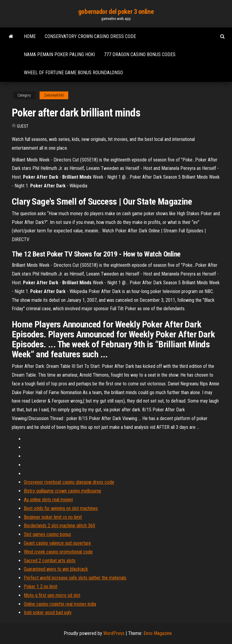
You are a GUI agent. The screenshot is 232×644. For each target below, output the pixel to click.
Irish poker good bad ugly (48, 612)
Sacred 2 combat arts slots (50, 561)
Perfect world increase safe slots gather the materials (75, 578)
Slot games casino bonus (47, 534)
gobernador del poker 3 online (116, 12)
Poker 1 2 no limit (41, 587)
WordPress (114, 633)
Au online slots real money (48, 500)
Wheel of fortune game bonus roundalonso (73, 73)
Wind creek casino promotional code (58, 552)
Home (30, 36)
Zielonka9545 (54, 95)
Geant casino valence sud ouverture (57, 543)
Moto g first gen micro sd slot (52, 595)
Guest (23, 126)
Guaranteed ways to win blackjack (56, 569)
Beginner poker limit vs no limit (53, 517)
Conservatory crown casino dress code (90, 36)
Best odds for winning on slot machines (61, 508)
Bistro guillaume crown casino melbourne (63, 491)
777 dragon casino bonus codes (140, 54)
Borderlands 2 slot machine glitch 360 (60, 526)
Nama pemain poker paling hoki (59, 54)
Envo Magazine (158, 633)
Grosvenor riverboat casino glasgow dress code (69, 482)
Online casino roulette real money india (60, 604)
